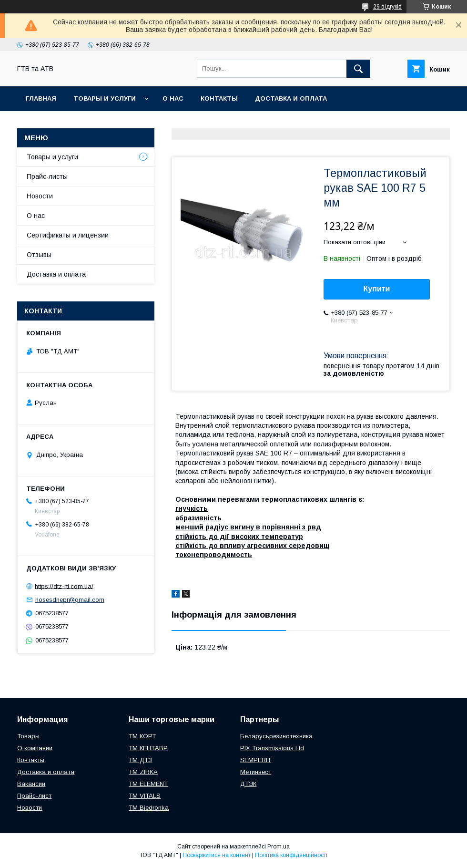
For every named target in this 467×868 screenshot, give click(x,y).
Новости (40, 196)
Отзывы (39, 255)
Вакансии (31, 784)
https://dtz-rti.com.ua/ (64, 586)
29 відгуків (387, 7)
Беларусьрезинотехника (276, 736)
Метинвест (256, 772)
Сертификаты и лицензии (68, 235)
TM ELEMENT (148, 784)
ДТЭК (248, 784)
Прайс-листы (47, 176)
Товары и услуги (105, 98)
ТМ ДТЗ (140, 760)
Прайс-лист (34, 796)
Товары (28, 736)
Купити (377, 289)
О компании (35, 748)
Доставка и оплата (291, 98)
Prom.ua (279, 847)
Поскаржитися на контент (217, 855)
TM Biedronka (149, 808)
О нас (173, 98)
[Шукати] (358, 69)
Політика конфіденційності (291, 855)
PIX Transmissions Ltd (272, 748)
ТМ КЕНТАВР (148, 748)
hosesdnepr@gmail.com (70, 600)
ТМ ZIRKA (143, 772)
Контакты (219, 98)
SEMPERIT (256, 760)
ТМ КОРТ (142, 736)
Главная (41, 98)
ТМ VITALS (145, 796)
